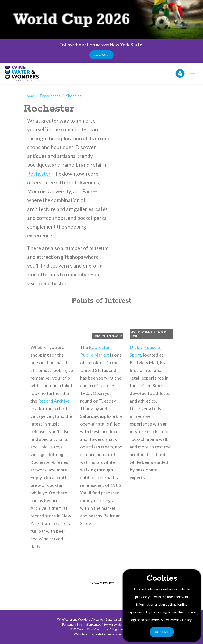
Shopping (74, 96)
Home (29, 96)
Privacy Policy (102, 583)
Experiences (50, 96)
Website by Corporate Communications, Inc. (102, 634)
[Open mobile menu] (192, 73)
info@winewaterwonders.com (121, 624)
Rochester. (39, 174)
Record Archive (54, 401)
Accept (162, 632)
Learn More (101, 55)
